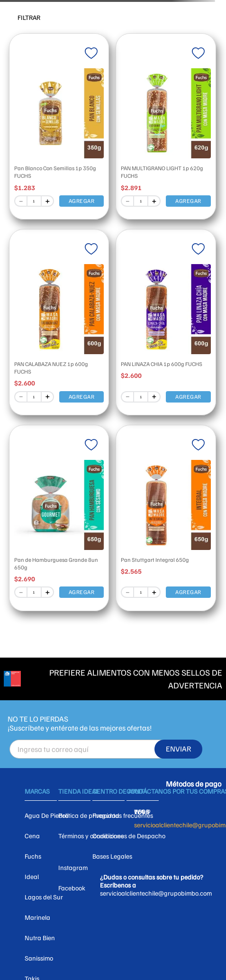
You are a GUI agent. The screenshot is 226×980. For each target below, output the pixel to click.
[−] (20, 201)
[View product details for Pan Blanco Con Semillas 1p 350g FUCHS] (59, 124)
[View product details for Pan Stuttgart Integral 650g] (166, 516)
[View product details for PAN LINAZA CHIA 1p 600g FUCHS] (166, 320)
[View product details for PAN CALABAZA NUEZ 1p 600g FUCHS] (59, 320)
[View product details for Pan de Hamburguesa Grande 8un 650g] (59, 516)
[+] (48, 201)
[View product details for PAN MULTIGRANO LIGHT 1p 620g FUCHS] (166, 124)
